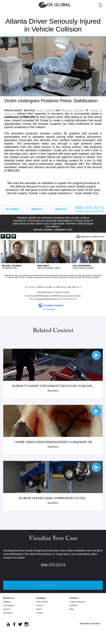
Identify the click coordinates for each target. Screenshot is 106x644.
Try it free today (49, 309)
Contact (40, 613)
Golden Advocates (77, 602)
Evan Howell (45, 110)
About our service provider (70, 296)
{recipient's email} (53, 292)
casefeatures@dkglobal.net (48, 299)
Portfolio (73, 605)
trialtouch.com (98, 237)
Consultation (9, 605)
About (39, 609)
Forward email (31, 296)
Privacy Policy (42, 602)
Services (7, 609)
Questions (8, 613)
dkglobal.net (86, 237)
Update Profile (48, 296)
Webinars (7, 602)
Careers (40, 605)
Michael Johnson (73, 110)
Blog (71, 609)
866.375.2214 (53, 565)
